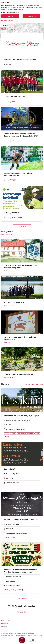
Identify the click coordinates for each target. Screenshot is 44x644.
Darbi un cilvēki (15, 141)
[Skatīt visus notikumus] (34, 384)
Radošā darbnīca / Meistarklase (25, 433)
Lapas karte (4, 626)
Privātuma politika (6, 620)
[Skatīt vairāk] (22, 256)
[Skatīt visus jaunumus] (11, 29)
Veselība (7, 537)
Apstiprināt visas (32, 16)
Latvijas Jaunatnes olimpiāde (14, 97)
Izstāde (13, 433)
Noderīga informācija (17, 218)
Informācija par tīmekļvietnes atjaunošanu (20, 60)
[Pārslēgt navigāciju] (22, 640)
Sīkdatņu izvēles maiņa (7, 629)
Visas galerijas (5, 234)
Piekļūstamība (5, 623)
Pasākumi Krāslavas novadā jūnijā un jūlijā (21, 416)
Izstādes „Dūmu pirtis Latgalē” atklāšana (21, 519)
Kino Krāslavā (9, 469)
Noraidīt (10, 16)
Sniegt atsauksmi (22, 612)
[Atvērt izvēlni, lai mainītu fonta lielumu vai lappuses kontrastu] (33, 641)
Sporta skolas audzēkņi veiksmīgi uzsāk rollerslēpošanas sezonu (19, 174)
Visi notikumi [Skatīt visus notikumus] (22, 598)
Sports (13, 102)
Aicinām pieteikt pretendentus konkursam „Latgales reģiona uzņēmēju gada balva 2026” (21, 135)
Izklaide (7, 433)
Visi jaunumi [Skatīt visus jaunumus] (22, 226)
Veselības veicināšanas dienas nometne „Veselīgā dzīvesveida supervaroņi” (20, 571)
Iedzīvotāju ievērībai (11, 213)
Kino (6, 487)
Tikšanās (7, 437)
